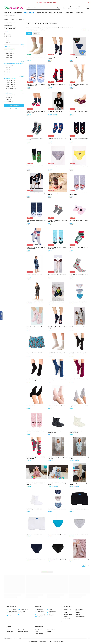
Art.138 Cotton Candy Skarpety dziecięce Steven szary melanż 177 (58, 221)
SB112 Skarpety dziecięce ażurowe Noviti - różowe (35, 327)
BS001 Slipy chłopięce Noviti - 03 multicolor (78, 57)
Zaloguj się (70, 9)
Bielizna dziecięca (29, 13)
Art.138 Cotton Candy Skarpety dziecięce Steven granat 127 (36, 221)
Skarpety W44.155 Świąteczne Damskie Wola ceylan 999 (79, 275)
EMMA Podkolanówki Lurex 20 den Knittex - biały (79, 559)
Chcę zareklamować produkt (13, 612)
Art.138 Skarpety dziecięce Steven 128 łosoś (36, 431)
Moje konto (38, 607)
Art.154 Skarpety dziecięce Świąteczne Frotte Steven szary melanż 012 (36, 248)
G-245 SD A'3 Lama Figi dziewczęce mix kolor (79, 302)
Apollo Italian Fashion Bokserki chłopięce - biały (36, 534)
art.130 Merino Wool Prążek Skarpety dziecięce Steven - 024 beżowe (79, 85)
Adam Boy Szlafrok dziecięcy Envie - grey (35, 302)
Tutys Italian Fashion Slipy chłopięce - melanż (79, 534)
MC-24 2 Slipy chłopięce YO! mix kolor (56, 166)
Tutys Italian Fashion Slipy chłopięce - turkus (57, 534)
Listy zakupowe (79, 9)
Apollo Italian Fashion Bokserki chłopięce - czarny (79, 509)
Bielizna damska (69, 13)
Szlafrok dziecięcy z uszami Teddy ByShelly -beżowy (78, 484)
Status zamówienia (13, 610)
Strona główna (12, 19)
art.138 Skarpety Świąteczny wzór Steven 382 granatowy (57, 58)
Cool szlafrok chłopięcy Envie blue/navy (35, 275)
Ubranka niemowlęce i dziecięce (13, 13)
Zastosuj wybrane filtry (14, 106)
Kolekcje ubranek (9, 15)
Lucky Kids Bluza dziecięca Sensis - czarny (57, 112)
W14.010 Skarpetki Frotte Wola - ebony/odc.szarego (55, 432)
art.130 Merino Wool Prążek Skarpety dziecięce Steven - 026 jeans (58, 379)
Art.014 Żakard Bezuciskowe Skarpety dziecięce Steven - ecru (58, 353)
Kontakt (22, 615)
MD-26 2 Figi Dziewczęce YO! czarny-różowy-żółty (79, 167)
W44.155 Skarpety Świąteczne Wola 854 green (36, 166)
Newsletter (39, 617)
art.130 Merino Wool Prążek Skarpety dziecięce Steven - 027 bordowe (79, 379)
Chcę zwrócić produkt (23, 612)
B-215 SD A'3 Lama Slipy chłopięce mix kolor (57, 509)
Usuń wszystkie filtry (14, 109)
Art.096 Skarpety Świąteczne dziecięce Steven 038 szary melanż (36, 458)
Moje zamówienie (11, 607)
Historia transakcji (41, 615)
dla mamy (60, 13)
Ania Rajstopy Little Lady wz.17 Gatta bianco (57, 275)
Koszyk (50, 610)
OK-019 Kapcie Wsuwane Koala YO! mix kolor (79, 220)
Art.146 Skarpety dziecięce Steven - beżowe (36, 57)
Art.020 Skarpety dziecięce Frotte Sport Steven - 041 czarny (79, 353)
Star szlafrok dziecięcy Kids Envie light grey (78, 327)
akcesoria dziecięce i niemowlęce (46, 13)
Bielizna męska (80, 13)
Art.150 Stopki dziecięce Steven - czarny (35, 405)
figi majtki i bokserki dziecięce (10, 27)
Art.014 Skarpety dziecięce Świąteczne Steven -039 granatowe (57, 327)
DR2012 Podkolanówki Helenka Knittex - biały (36, 193)
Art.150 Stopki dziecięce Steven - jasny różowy (57, 405)
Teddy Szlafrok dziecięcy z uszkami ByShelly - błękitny (57, 484)
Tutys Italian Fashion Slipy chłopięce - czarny (57, 559)
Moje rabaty (51, 615)
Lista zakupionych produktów (53, 612)
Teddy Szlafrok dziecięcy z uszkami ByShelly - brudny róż (36, 484)
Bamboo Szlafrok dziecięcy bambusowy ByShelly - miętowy (79, 458)
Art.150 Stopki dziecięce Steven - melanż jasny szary (79, 406)
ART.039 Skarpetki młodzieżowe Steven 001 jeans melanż (36, 139)
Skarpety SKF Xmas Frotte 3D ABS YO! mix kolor (79, 248)
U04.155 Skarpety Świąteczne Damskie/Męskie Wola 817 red (58, 85)
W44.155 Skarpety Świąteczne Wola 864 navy (57, 139)
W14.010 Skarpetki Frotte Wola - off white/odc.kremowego (77, 432)
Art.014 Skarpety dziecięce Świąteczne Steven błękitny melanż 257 (57, 248)
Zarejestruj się (40, 610)
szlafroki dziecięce (8, 25)
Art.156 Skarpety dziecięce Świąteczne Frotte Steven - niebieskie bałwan (36, 85)
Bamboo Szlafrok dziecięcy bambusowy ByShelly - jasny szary (58, 458)
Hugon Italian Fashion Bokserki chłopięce (35, 353)
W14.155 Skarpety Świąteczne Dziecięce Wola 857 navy (79, 139)
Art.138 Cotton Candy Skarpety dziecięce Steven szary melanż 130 (79, 194)
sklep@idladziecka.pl (34, 642)
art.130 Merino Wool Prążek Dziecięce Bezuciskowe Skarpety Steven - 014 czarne (35, 379)
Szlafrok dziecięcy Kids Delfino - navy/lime (57, 302)
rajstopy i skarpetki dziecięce (10, 28)
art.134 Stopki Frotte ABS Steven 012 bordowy (79, 112)
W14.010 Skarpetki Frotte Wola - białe (34, 509)
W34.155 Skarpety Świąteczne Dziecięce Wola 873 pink (57, 194)
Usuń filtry (29, 34)
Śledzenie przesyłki (24, 610)
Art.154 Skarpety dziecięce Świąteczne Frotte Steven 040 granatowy (36, 112)
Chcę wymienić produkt (12, 615)
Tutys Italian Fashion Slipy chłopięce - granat (36, 559)
